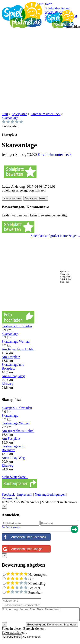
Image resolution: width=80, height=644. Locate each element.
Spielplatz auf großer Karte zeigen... (55, 236)
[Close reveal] (4, 506)
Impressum (25, 494)
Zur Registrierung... (11, 527)
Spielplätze (19, 114)
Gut (20, 579)
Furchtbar (24, 593)
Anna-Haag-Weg (13, 376)
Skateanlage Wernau (16, 342)
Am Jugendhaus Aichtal (18, 349)
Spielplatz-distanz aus (65, 273)
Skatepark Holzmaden (17, 326)
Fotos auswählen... (14, 632)
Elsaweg (7, 384)
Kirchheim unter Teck (45, 114)
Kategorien (65, 277)
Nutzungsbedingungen (50, 494)
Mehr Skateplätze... (15, 477)
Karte (48, 4)
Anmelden (73, 27)
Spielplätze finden (57, 8)
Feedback (8, 494)
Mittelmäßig (26, 584)
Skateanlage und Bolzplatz (13, 366)
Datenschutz (10, 498)
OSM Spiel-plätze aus (65, 280)
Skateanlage (10, 118)
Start (5, 114)
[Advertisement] (40, 70)
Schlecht (23, 588)
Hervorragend (27, 575)
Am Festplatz (11, 357)
